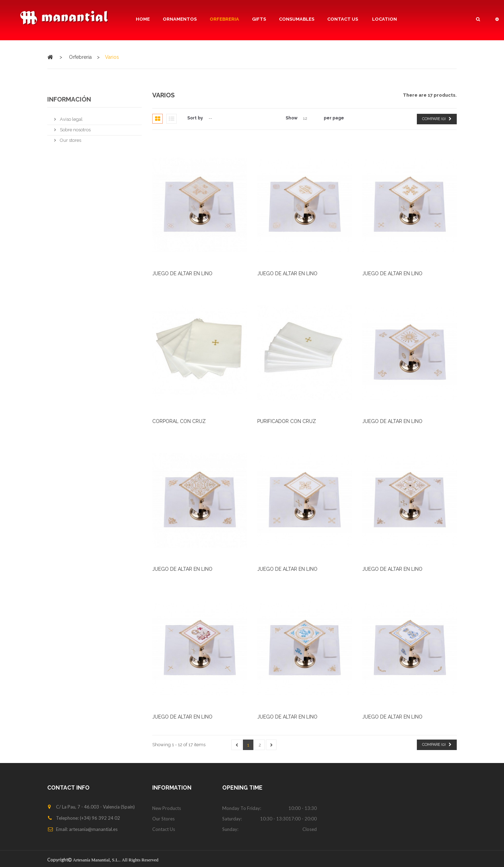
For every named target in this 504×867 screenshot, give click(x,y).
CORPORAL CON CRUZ (179, 421)
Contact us (164, 829)
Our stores (70, 137)
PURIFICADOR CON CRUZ (287, 421)
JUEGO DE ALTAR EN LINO (182, 273)
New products (167, 808)
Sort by (195, 118)
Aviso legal (71, 116)
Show (292, 118)
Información (69, 99)
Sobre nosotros (75, 127)
